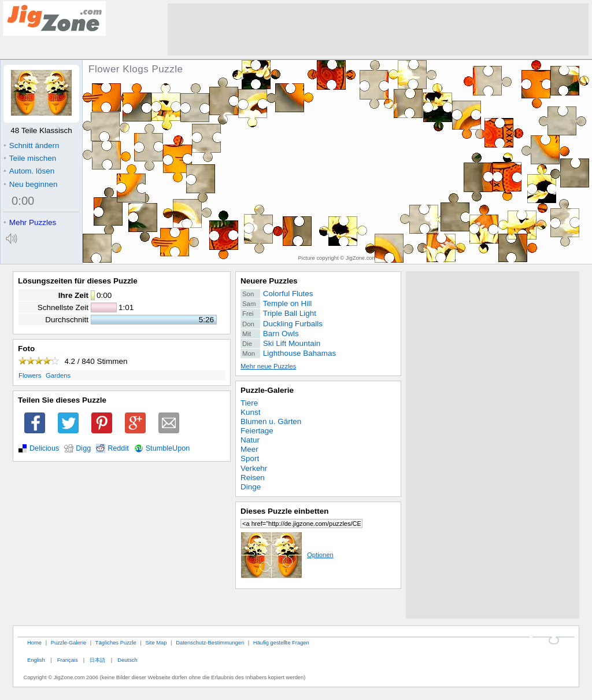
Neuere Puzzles (269, 281)
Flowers (30, 375)
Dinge (251, 487)
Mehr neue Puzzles (268, 366)
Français (68, 660)
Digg (83, 448)
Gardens (58, 375)
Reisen (253, 478)
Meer (249, 449)
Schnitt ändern (31, 145)
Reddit (118, 448)
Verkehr (254, 468)
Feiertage (257, 431)
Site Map (156, 642)
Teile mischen (30, 158)
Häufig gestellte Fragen (281, 642)
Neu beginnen (30, 184)
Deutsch (127, 660)
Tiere (249, 403)
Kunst (250, 412)
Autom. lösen (29, 171)
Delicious (44, 448)
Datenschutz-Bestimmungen (210, 642)
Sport (250, 458)
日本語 (97, 660)
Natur (250, 440)
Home (34, 642)
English (36, 660)
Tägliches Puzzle (116, 642)
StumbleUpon (168, 448)
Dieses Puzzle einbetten (284, 511)
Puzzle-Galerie (267, 390)
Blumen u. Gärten (271, 421)
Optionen (287, 555)
